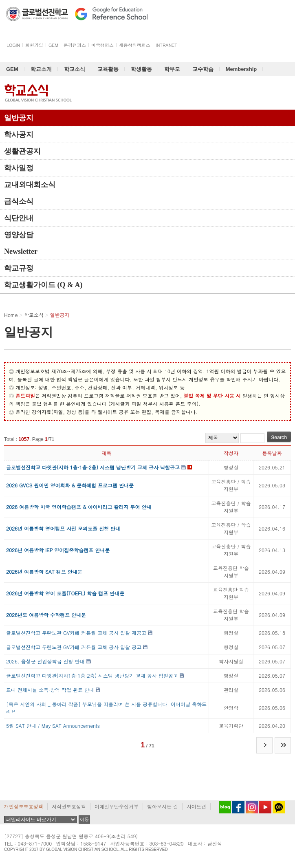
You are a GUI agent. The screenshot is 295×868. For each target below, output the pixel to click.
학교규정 (19, 268)
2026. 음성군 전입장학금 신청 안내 (45, 661)
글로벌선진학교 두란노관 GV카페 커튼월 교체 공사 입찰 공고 (74, 647)
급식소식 (19, 201)
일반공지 (19, 118)
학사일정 (19, 168)
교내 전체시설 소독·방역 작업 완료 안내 (50, 690)
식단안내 (19, 218)
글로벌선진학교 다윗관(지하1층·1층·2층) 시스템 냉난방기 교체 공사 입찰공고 (92, 675)
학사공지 (19, 134)
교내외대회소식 (30, 185)
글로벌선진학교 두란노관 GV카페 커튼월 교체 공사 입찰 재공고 (76, 633)
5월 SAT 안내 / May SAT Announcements (53, 726)
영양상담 (19, 235)
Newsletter (21, 251)
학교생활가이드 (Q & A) (43, 285)
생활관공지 (22, 151)
